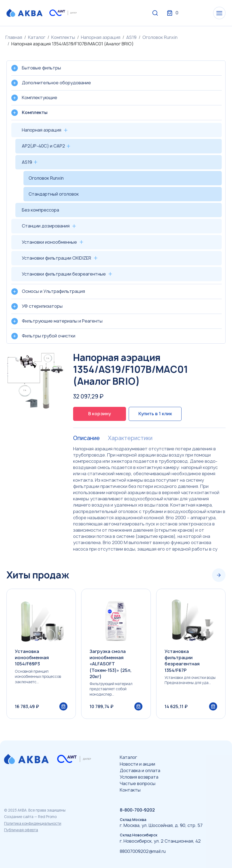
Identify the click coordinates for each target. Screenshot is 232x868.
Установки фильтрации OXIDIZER (57, 258)
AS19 (131, 37)
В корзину (100, 414)
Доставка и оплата (140, 770)
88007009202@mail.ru (143, 851)
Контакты (130, 790)
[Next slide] (219, 575)
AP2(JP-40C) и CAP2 (43, 146)
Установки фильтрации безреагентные (64, 274)
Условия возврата (139, 777)
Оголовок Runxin (160, 37)
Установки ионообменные (49, 242)
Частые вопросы (138, 783)
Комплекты (63, 37)
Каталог (37, 37)
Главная (14, 37)
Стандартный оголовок (54, 194)
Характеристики (130, 438)
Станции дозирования (46, 226)
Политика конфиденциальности (33, 823)
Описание (86, 438)
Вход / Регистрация (185, 13)
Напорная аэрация (101, 37)
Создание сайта (19, 817)
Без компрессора (40, 210)
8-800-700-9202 (137, 810)
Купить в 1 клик (155, 414)
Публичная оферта (21, 830)
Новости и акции (137, 764)
